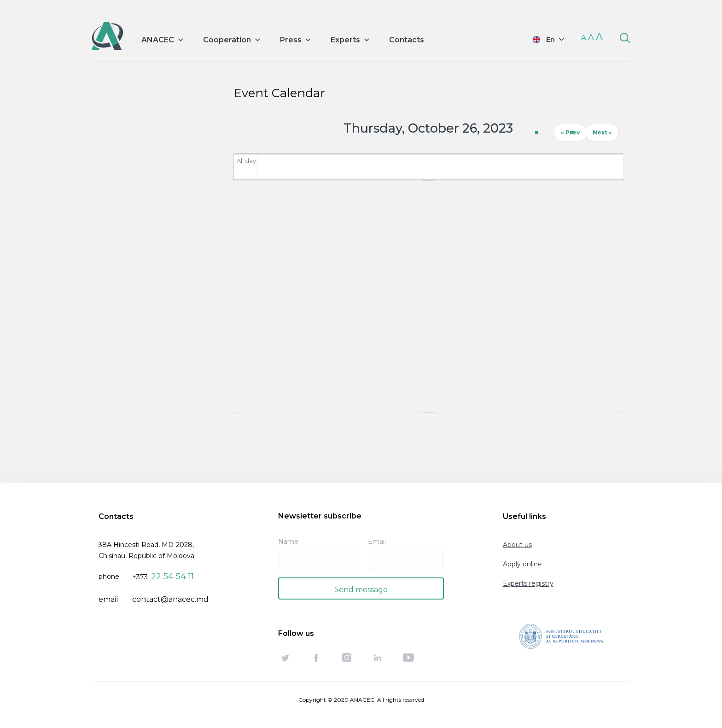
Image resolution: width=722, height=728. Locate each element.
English (542, 39)
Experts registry (528, 583)
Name (288, 542)
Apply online (522, 564)
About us (517, 545)
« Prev (570, 132)
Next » (602, 132)
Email (377, 542)
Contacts (407, 40)
